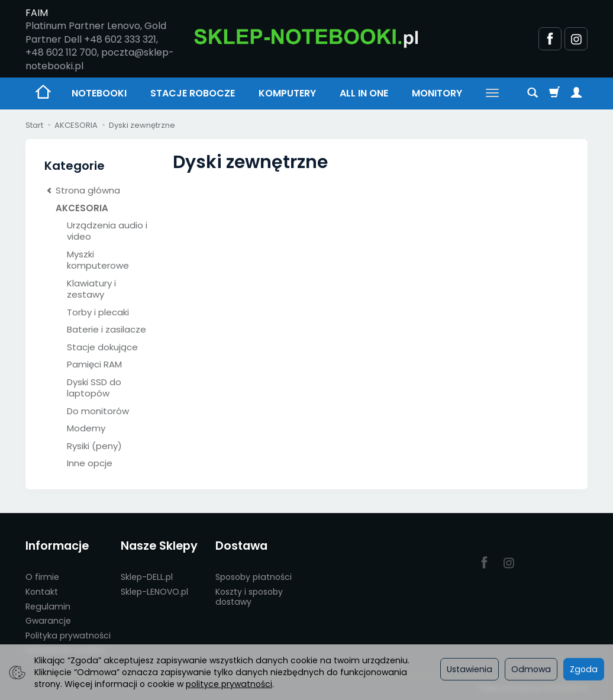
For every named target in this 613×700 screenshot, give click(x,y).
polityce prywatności (229, 684)
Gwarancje (48, 621)
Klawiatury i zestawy (91, 289)
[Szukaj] (533, 93)
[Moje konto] (576, 93)
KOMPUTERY (287, 93)
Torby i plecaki (98, 312)
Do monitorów (98, 411)
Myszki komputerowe (98, 260)
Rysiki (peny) (94, 446)
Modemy (86, 428)
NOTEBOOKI (99, 93)
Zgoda (584, 669)
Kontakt (42, 592)
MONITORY (437, 93)
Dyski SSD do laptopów (94, 388)
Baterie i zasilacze (107, 329)
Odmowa (531, 669)
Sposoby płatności (254, 577)
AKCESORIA (82, 208)
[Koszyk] (554, 93)
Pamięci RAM (94, 364)
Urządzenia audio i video (107, 231)
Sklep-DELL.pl (147, 577)
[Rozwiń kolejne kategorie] (492, 93)
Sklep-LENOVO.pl (154, 592)
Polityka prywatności (68, 636)
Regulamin (48, 607)
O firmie (42, 577)
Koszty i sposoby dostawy (249, 597)
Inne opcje (90, 463)
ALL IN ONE (364, 93)
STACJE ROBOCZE (193, 93)
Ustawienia (470, 669)
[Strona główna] (306, 37)
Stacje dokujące (102, 347)
